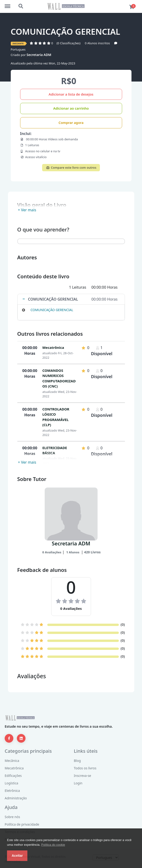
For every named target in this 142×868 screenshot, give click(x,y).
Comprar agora (71, 123)
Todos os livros (85, 768)
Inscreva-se (83, 776)
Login (78, 783)
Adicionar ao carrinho (71, 108)
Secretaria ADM (39, 55)
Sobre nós (12, 817)
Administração (16, 798)
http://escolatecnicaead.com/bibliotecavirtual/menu (10, 4)
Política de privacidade (22, 824)
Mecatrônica (53, 347)
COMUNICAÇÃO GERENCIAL (52, 310)
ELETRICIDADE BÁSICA (55, 450)
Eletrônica (12, 791)
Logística (11, 783)
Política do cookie (53, 845)
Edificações (13, 776)
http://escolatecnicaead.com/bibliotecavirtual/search (21, 6)
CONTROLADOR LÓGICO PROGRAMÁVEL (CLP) (56, 417)
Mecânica (12, 761)
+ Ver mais (27, 210)
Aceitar (17, 856)
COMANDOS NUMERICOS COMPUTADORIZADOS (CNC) (59, 378)
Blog (77, 761)
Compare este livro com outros (71, 168)
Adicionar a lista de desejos (71, 94)
